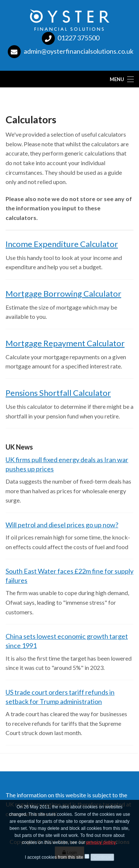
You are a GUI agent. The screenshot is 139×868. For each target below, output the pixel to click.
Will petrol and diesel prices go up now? (62, 525)
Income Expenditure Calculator (62, 244)
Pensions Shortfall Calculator (58, 393)
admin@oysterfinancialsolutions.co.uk (79, 51)
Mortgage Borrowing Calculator (63, 293)
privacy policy (101, 844)
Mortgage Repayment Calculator (65, 343)
